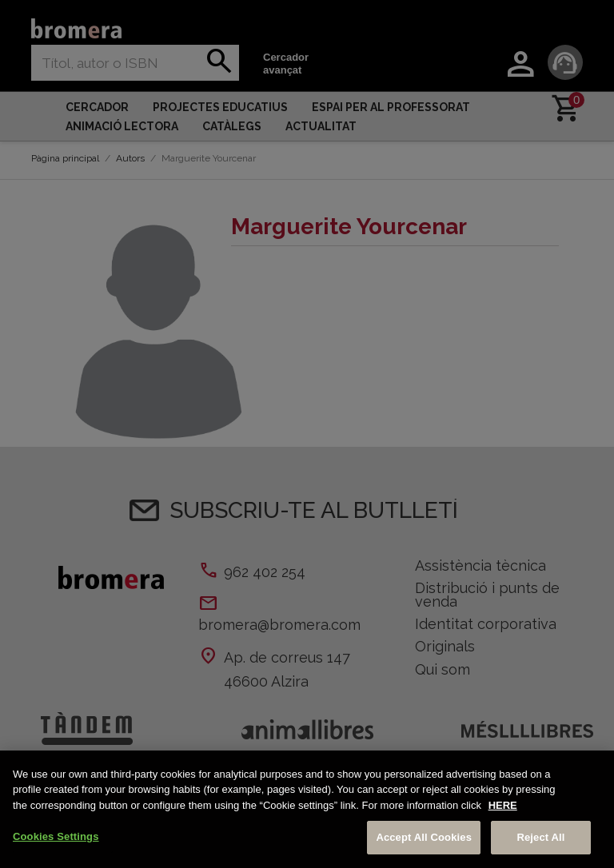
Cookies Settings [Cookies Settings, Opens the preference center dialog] (56, 836)
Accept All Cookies (424, 837)
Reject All (540, 837)
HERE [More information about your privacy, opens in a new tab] (503, 805)
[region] (307, 809)
